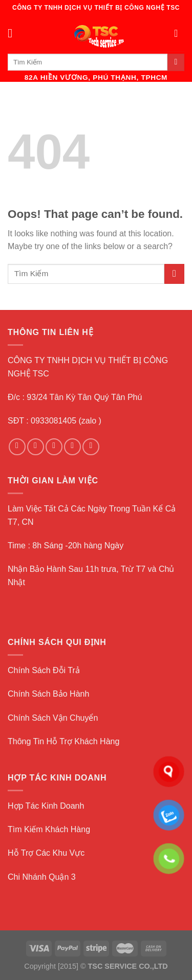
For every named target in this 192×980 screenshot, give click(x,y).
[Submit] (176, 62)
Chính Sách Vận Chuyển (53, 718)
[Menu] (14, 33)
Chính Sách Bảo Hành (48, 694)
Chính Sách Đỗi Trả (44, 670)
